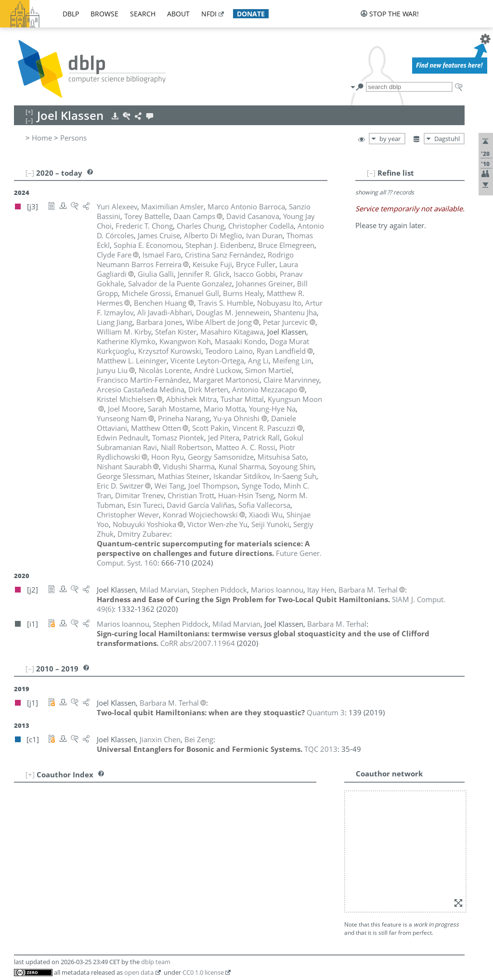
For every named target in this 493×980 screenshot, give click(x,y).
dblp (71, 14)
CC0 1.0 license (203, 972)
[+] (30, 774)
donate (251, 14)
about (178, 14)
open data (139, 972)
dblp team (156, 962)
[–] (371, 173)
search (143, 14)
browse (104, 14)
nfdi (209, 14)
